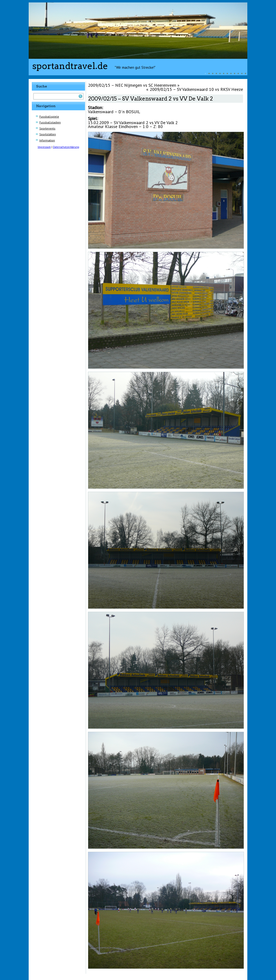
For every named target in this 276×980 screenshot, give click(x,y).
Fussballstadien (50, 122)
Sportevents (47, 128)
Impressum (44, 147)
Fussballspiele (49, 116)
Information (47, 140)
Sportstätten (48, 134)
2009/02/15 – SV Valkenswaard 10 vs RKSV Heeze (196, 89)
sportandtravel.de (70, 66)
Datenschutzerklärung (66, 147)
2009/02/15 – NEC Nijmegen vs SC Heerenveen (132, 85)
